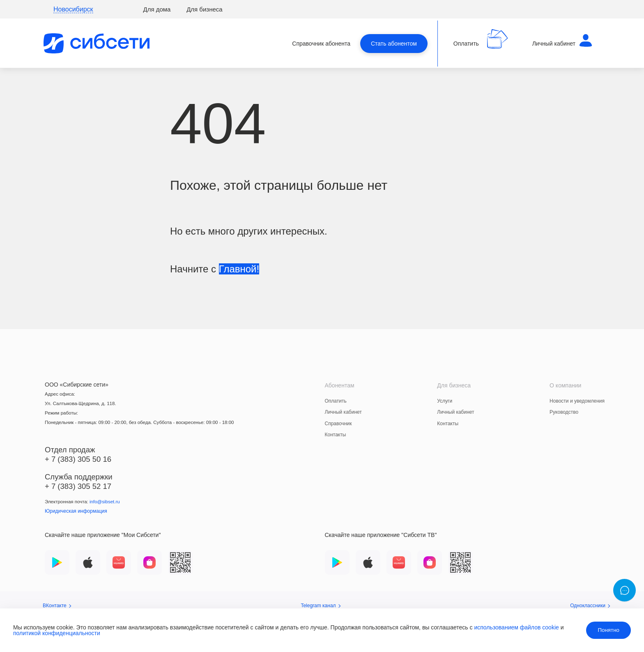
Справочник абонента (321, 44)
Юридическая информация (76, 511)
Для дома (157, 9)
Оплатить (336, 401)
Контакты (336, 435)
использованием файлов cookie (516, 627)
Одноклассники (590, 606)
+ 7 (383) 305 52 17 (78, 486)
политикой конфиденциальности (57, 633)
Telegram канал (320, 606)
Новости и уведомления (577, 401)
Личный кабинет (343, 412)
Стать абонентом (394, 44)
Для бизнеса (205, 9)
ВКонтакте (57, 606)
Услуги (445, 401)
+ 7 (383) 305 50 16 (78, 459)
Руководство (564, 412)
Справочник (338, 424)
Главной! (239, 269)
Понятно (608, 630)
